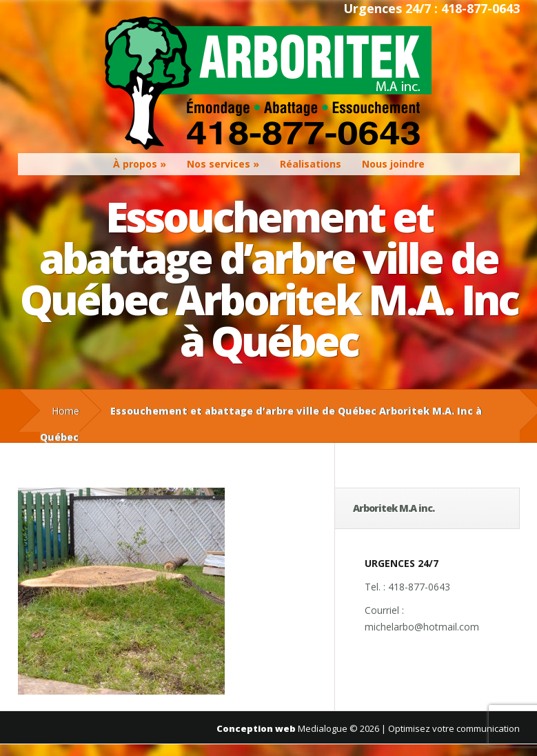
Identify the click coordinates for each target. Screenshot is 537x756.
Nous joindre (393, 164)
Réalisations (311, 164)
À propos (135, 164)
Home (65, 411)
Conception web (256, 728)
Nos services (219, 164)
